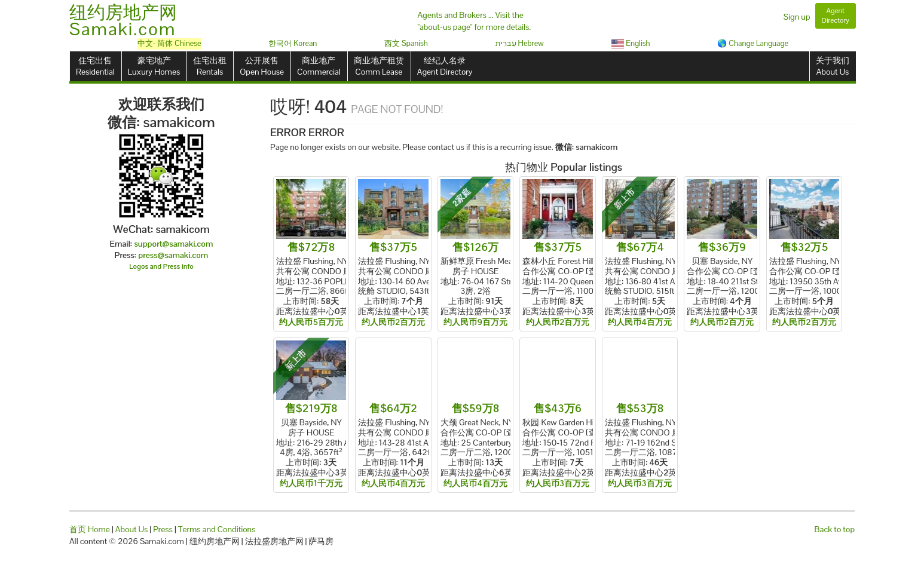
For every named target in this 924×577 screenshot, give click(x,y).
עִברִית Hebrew (520, 43)
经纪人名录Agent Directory (445, 66)
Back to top (835, 529)
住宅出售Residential (95, 66)
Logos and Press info (161, 266)
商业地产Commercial (319, 66)
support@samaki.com (173, 244)
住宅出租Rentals (210, 66)
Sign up (797, 17)
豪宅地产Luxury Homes (154, 66)
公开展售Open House (262, 66)
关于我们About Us (833, 66)
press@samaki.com (173, 255)
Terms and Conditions (217, 529)
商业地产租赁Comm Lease (379, 66)
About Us (132, 529)
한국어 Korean (293, 43)
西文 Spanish (406, 43)
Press (163, 529)
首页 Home (90, 529)
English (631, 43)
